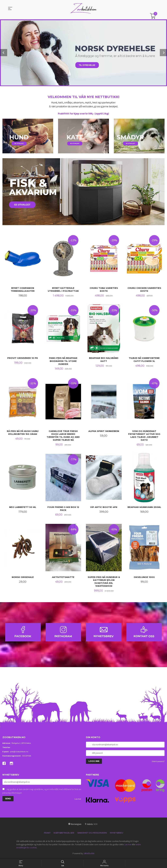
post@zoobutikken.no (19, 752)
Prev (4, 52)
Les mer (78, 800)
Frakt (47, 833)
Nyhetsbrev (117, 833)
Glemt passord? (158, 762)
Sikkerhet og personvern (92, 833)
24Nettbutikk (89, 854)
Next (163, 52)
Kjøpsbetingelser (64, 833)
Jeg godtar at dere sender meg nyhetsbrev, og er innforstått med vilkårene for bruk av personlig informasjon (42, 792)
